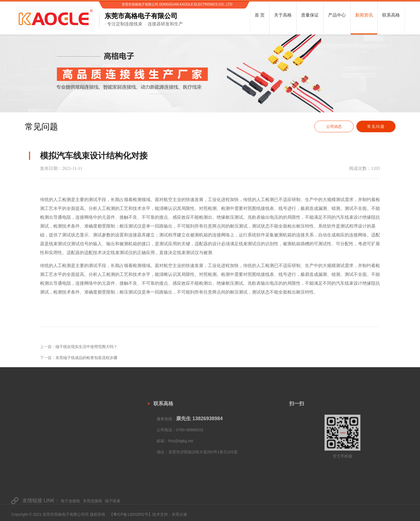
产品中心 (23, 469)
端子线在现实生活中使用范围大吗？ (86, 354)
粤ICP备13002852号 (131, 515)
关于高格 (23, 449)
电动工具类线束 (95, 474)
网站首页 (23, 440)
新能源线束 (91, 464)
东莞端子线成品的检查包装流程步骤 (86, 365)
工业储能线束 (93, 483)
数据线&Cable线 (96, 493)
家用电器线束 (93, 445)
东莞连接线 (92, 505)
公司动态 (337, 126)
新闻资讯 (23, 478)
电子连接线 (70, 505)
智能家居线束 (93, 454)
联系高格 (23, 488)
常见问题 (379, 126)
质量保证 (23, 459)
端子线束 (113, 505)
